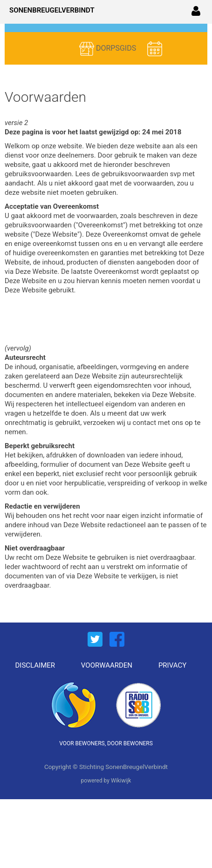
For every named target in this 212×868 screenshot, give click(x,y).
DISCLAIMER (35, 665)
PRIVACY (172, 665)
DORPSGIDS (109, 49)
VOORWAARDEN (107, 665)
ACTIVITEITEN (118, 63)
